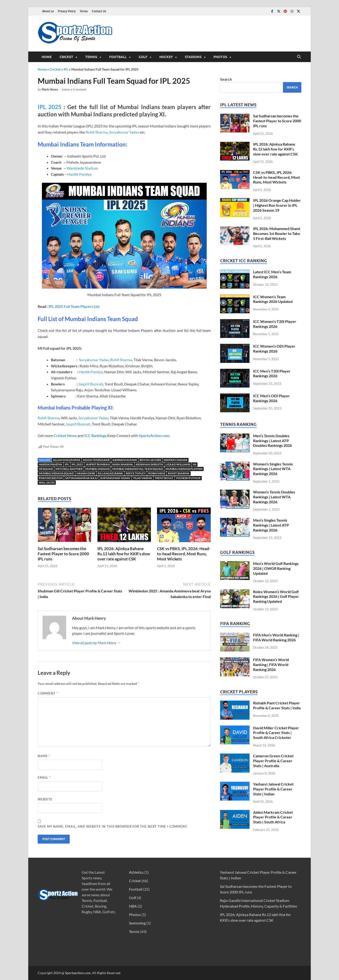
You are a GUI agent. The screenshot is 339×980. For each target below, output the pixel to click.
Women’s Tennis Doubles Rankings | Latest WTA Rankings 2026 (274, 497)
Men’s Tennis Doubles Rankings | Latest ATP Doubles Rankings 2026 (272, 441)
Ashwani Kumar (125, 460)
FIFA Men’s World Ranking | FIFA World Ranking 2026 (276, 637)
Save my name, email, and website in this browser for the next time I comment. (113, 826)
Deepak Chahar (176, 460)
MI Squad (46, 469)
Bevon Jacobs (150, 460)
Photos (220, 57)
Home (47, 57)
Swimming (137, 923)
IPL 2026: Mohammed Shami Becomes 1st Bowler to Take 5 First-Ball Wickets (277, 233)
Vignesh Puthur (188, 478)
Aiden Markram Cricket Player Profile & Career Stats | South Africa (273, 817)
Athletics (136, 872)
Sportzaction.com (78, 973)
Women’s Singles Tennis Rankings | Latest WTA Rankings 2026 (273, 469)
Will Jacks (47, 482)
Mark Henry (50, 89)
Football (118, 57)
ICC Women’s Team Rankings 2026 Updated (273, 299)
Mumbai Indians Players (184, 469)
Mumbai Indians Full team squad (138, 469)
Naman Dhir (86, 473)
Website (45, 799)
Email (44, 778)
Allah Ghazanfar (67, 460)
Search (226, 79)
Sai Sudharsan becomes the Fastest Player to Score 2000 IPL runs (63, 554)
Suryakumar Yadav (124, 132)
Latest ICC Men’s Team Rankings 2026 (272, 274)
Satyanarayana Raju (81, 478)
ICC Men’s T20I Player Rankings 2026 (272, 373)
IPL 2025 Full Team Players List (74, 306)
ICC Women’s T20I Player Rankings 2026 (275, 324)
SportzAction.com (154, 435)
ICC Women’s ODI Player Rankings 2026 (274, 349)
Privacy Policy (67, 11)
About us (48, 11)
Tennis (91, 57)
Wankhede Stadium (82, 168)
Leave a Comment (74, 89)
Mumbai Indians (97, 469)
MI (195, 464)
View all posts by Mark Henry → (96, 643)
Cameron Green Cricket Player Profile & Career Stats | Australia (273, 761)
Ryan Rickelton (51, 478)
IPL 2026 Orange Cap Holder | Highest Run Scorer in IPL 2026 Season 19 (277, 205)
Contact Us (99, 11)
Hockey (166, 57)
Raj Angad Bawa (110, 473)
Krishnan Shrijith (149, 464)
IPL (66, 69)
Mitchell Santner (69, 469)
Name (44, 756)
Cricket (66, 57)
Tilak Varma (143, 478)
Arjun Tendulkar (96, 460)
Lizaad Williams (178, 464)
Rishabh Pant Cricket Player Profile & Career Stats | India (277, 705)
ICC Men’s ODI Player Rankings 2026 (271, 398)
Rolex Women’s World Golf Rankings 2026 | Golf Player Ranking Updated (276, 597)
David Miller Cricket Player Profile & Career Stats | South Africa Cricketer (276, 733)
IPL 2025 (50, 107)
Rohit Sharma (97, 132)
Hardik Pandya (79, 174)
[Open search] (299, 57)
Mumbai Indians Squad (56, 473)
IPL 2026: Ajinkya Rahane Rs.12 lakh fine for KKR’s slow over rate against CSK (124, 554)
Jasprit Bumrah (91, 384)
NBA (133, 906)
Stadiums (193, 57)
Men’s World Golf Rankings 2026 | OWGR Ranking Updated (276, 568)
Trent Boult (164, 478)
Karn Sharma (123, 464)
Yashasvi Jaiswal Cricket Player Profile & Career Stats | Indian (273, 789)
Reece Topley (136, 473)
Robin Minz (157, 473)
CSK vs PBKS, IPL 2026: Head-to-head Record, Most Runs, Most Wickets (184, 554)
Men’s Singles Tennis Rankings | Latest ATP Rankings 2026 (271, 525)
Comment (48, 693)
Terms (84, 11)
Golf (143, 57)
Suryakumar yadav (115, 478)
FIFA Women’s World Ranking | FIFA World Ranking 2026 (271, 665)
